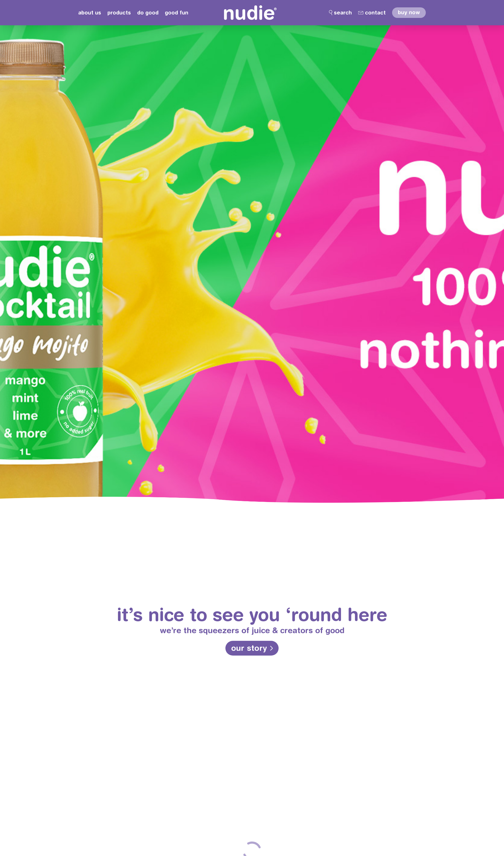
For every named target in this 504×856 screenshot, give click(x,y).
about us (90, 13)
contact (375, 13)
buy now (409, 12)
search (343, 13)
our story (249, 648)
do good (148, 13)
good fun (177, 13)
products (119, 13)
